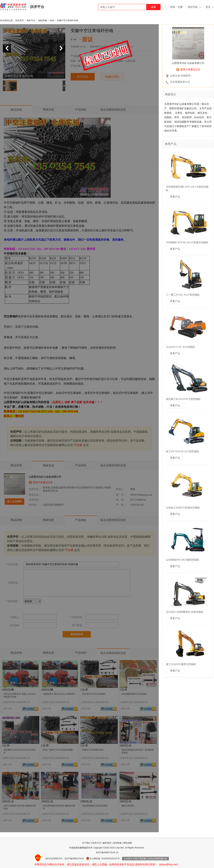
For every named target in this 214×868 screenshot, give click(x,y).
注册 (180, 7)
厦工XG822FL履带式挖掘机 (181, 664)
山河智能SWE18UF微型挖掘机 (183, 560)
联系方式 (97, 843)
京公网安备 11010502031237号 (103, 859)
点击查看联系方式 (180, 82)
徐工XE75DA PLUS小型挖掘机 (183, 451)
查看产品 (175, 197)
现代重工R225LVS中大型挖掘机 (183, 399)
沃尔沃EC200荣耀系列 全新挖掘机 (185, 612)
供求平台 (37, 7)
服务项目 (107, 843)
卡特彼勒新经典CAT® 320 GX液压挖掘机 (187, 189)
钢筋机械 (43, 20)
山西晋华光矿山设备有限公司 (188, 63)
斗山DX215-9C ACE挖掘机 (180, 347)
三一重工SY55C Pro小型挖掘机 (183, 295)
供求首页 (19, 20)
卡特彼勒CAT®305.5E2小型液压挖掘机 (187, 242)
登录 (173, 7)
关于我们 (86, 843)
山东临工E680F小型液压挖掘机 (183, 508)
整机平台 (31, 20)
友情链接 (117, 843)
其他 (52, 20)
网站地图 (128, 843)
